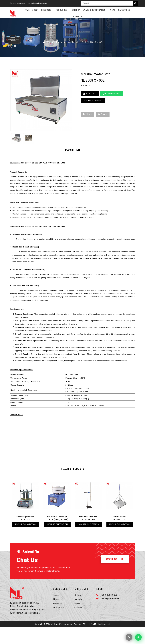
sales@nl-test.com (39, 3)
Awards (78, 615)
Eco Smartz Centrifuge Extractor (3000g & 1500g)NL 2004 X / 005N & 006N (57, 534)
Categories (124, 10)
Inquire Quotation (26, 539)
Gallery (76, 10)
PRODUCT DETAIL (94, 102)
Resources (62, 10)
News (113, 10)
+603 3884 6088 (19, 3)
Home (27, 10)
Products (46, 10)
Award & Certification (94, 10)
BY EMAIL (90, 95)
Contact (78, 623)
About (35, 10)
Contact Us (78, 17)
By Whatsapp (111, 95)
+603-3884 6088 (109, 610)
